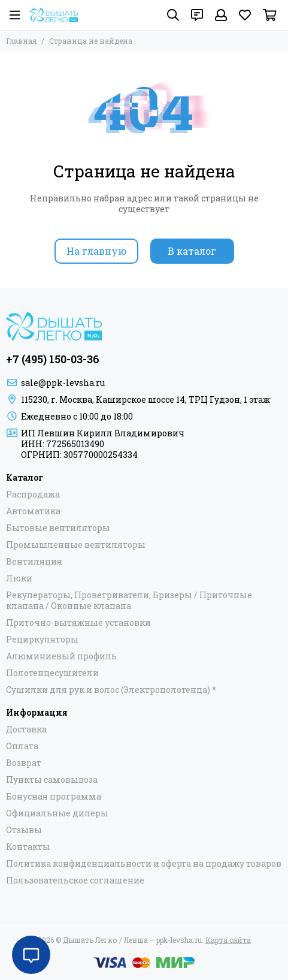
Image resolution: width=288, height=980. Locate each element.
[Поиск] (173, 15)
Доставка (26, 729)
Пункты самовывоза (52, 780)
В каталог (192, 251)
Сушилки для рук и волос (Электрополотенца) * (111, 690)
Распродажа (33, 494)
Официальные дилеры (57, 813)
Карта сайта (228, 940)
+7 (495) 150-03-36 (53, 359)
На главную (96, 251)
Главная (21, 41)
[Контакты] (197, 15)
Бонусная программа (54, 797)
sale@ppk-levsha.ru (63, 383)
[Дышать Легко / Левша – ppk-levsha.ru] (54, 15)
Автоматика (33, 511)
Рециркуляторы (42, 640)
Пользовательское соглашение (75, 881)
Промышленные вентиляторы (76, 545)
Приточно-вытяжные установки (78, 623)
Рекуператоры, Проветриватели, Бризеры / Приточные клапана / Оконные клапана (129, 601)
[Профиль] (221, 15)
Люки (19, 578)
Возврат (24, 763)
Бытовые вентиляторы (58, 528)
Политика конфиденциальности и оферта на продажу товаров (144, 864)
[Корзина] (270, 15)
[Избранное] (245, 15)
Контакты (28, 847)
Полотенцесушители (52, 673)
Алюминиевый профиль (61, 656)
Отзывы (24, 830)
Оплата (22, 746)
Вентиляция (34, 562)
